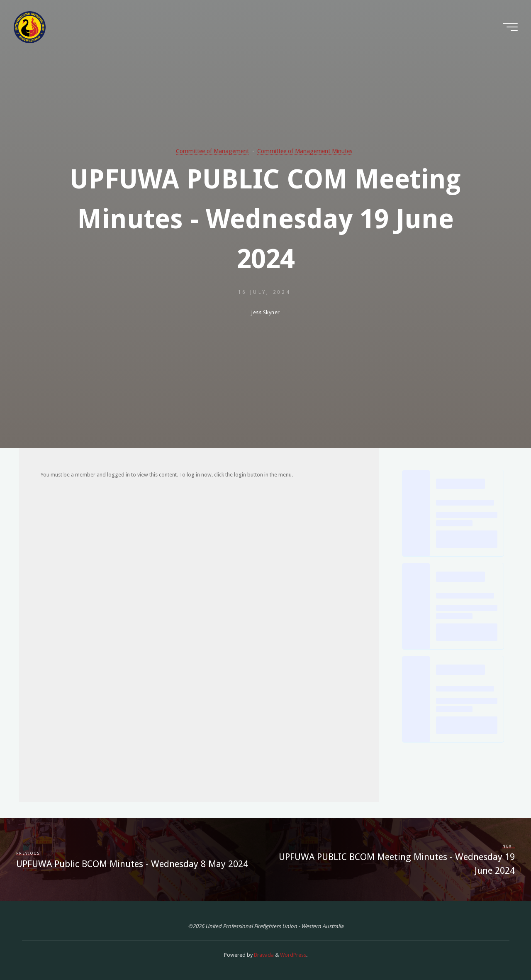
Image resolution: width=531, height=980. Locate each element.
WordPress (293, 955)
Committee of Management (212, 151)
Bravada (263, 955)
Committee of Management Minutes (305, 151)
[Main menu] (510, 27)
